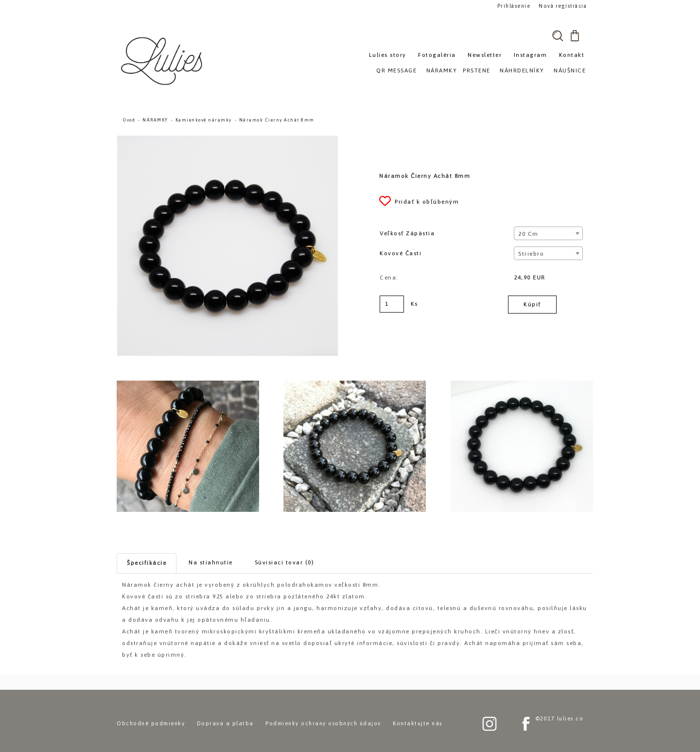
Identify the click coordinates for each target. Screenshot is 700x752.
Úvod (129, 120)
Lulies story (388, 55)
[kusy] (392, 304)
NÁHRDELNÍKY (522, 70)
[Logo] (163, 61)
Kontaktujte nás (418, 723)
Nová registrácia (562, 6)
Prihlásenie (514, 6)
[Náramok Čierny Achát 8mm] (227, 140)
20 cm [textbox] (528, 234)
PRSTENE (477, 70)
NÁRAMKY (155, 120)
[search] (558, 35)
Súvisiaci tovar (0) (285, 562)
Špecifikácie (147, 563)
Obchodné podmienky (151, 723)
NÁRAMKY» (444, 70)
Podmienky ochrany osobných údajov (323, 723)
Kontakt (572, 55)
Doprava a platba (225, 723)
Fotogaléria (437, 55)
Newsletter (485, 55)
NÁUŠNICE (570, 70)
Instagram (531, 55)
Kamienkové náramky (204, 120)
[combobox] (548, 233)
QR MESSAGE (396, 70)
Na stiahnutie (211, 562)
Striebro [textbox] (531, 254)
